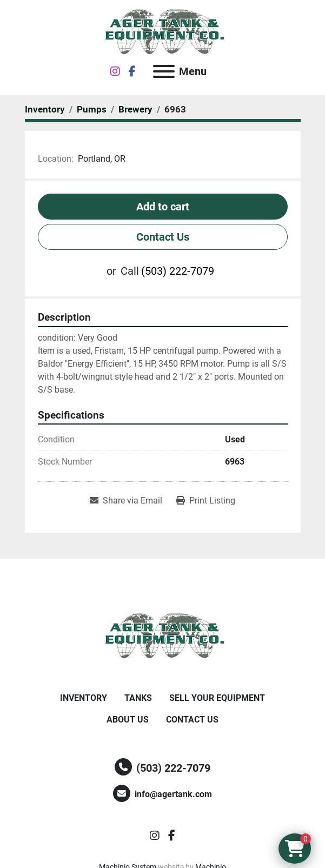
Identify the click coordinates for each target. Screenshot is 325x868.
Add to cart (163, 207)
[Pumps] (92, 109)
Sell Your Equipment (217, 698)
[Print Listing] (206, 501)
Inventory (84, 698)
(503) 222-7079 (178, 271)
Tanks (138, 698)
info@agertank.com (173, 794)
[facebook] (132, 71)
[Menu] (164, 71)
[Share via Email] (126, 501)
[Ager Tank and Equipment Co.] (163, 636)
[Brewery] (135, 109)
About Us (128, 720)
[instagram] (115, 71)
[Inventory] (45, 109)
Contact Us (163, 237)
